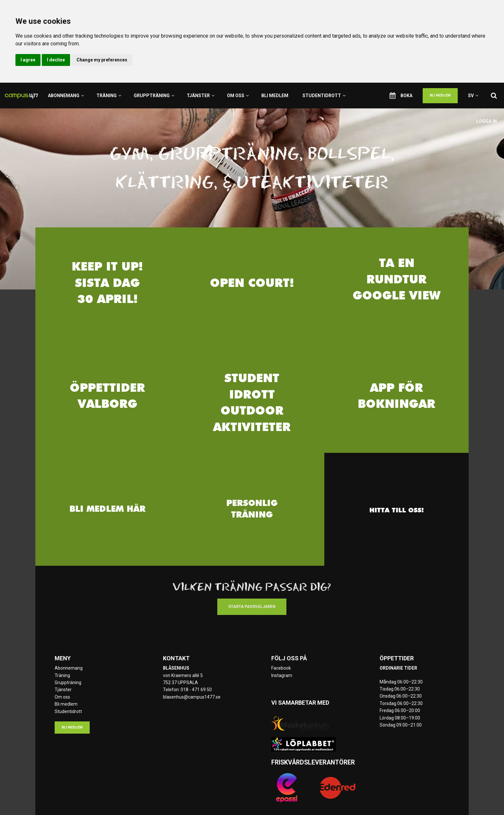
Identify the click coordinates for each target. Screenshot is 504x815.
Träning (109, 96)
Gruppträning (154, 96)
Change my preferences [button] (102, 60)
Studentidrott (324, 96)
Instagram (282, 675)
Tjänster (201, 96)
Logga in (487, 121)
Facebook (281, 668)
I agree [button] (28, 60)
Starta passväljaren (252, 607)
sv (473, 96)
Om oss (238, 96)
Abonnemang (66, 96)
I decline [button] (56, 60)
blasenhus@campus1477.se (192, 697)
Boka (401, 96)
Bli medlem (275, 96)
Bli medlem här (108, 509)
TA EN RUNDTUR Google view (396, 280)
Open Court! (252, 284)
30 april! (108, 300)
